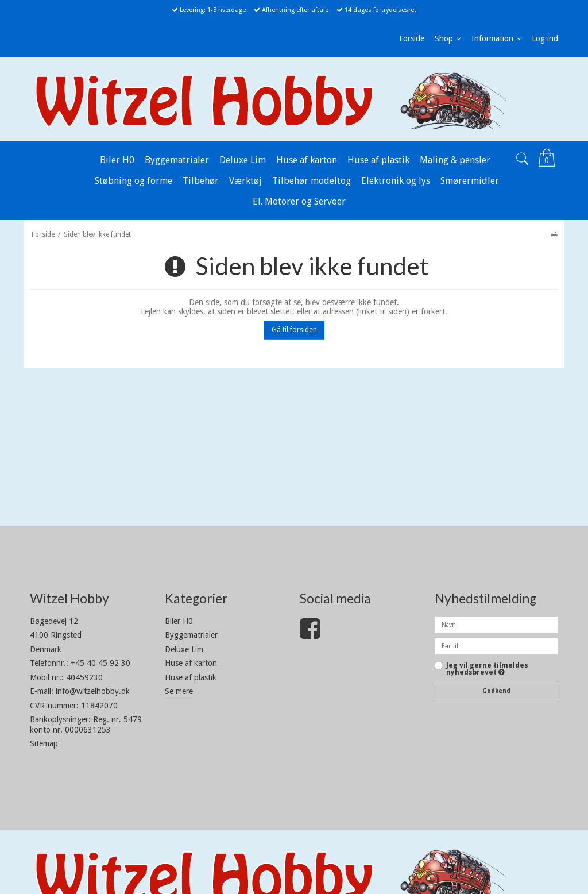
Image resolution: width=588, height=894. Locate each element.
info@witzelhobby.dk (93, 691)
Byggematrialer (191, 635)
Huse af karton (191, 663)
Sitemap (44, 743)
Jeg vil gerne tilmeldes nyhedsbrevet (487, 669)
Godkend (496, 691)
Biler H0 (179, 621)
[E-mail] (496, 646)
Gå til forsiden (294, 330)
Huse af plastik (191, 677)
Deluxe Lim (184, 649)
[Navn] (496, 625)
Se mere (179, 691)
